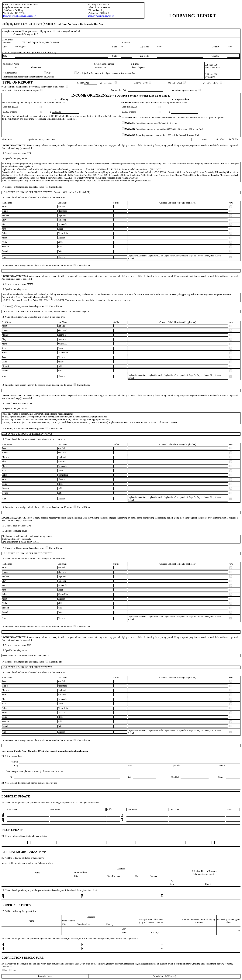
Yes (13, 970)
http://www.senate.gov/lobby (101, 16)
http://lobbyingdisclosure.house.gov (19, 16)
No (5, 970)
